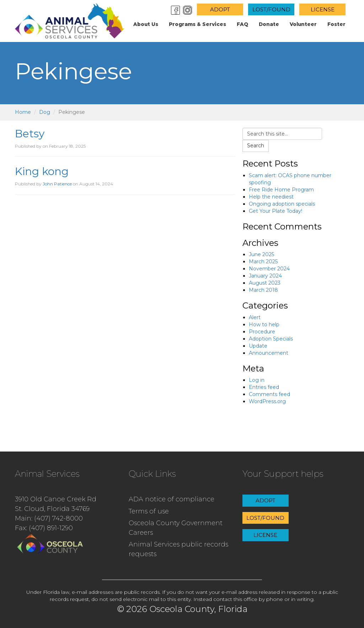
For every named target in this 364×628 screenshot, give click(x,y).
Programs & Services (197, 24)
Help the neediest (271, 197)
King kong (42, 171)
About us (146, 24)
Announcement (269, 353)
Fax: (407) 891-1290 (44, 528)
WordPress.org (267, 401)
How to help (264, 324)
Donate (269, 24)
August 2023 (265, 283)
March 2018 (263, 290)
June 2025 (261, 254)
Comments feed (269, 394)
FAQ (242, 24)
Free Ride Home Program (281, 190)
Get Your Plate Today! (275, 211)
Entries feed (264, 387)
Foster (336, 24)
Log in (257, 380)
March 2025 (263, 262)
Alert (255, 317)
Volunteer (303, 24)
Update (258, 346)
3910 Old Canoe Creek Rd (56, 499)
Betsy (30, 134)
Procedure (262, 332)
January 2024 (265, 276)
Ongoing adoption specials (282, 204)
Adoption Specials (271, 339)
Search (256, 146)
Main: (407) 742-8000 (49, 518)
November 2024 (269, 269)
